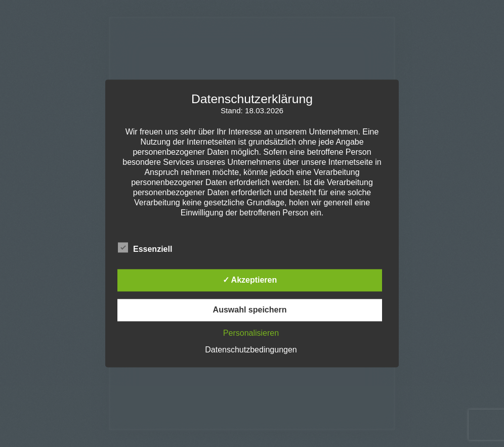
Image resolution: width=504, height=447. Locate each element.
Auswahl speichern (250, 310)
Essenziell (145, 248)
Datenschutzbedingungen (251, 350)
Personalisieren (251, 333)
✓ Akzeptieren (250, 280)
